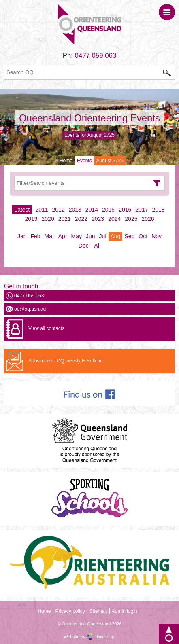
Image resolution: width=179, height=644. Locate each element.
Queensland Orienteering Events (89, 118)
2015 (108, 210)
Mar (49, 236)
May (77, 236)
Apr (63, 236)
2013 (75, 210)
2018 (158, 210)
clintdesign (105, 637)
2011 (42, 210)
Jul (103, 236)
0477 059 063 (96, 56)
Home (66, 161)
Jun (91, 236)
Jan (22, 236)
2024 (114, 219)
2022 (81, 219)
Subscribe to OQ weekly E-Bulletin (65, 361)
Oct (143, 236)
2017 (142, 210)
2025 (131, 219)
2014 (92, 210)
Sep (129, 236)
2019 (31, 219)
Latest (22, 210)
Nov (157, 236)
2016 (125, 210)
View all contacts (46, 328)
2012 (59, 210)
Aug (116, 236)
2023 (98, 219)
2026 (148, 219)
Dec (84, 246)
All (98, 246)
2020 (48, 219)
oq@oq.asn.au (30, 309)
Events (84, 161)
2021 (65, 219)
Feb (36, 236)
